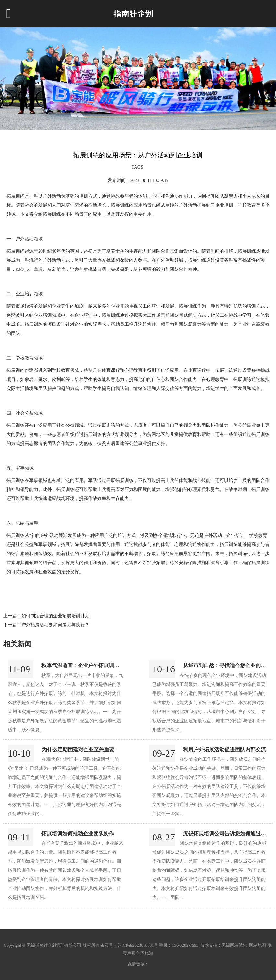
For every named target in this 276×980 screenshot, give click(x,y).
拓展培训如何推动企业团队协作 (78, 833)
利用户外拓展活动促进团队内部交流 (224, 750)
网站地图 (258, 945)
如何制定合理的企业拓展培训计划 (55, 616)
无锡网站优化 (234, 945)
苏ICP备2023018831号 (138, 945)
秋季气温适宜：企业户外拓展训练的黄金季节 (93, 665)
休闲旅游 (145, 953)
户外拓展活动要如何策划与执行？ (55, 625)
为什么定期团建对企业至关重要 (78, 750)
